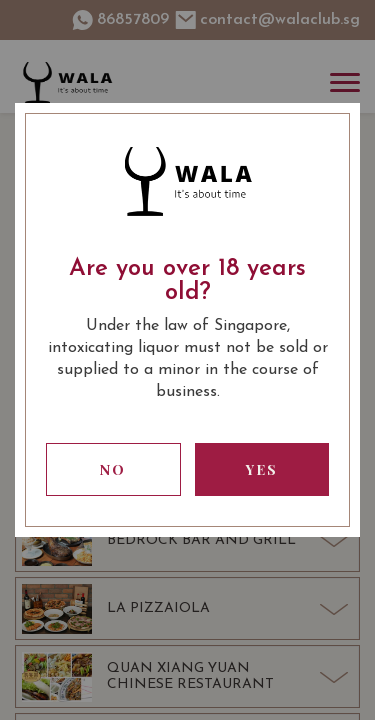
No (113, 469)
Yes (262, 469)
